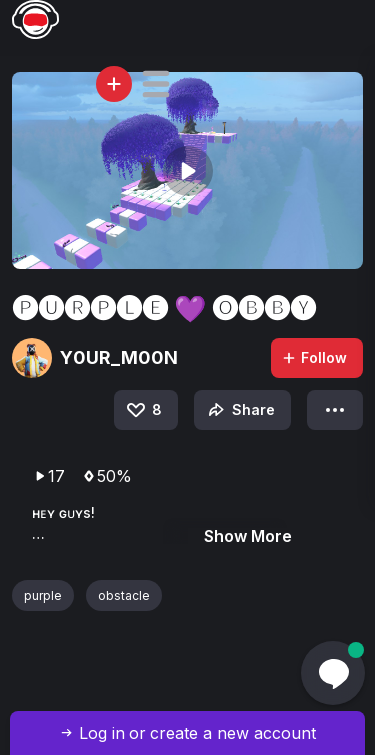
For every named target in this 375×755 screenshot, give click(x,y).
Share (239, 410)
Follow (314, 357)
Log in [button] (102, 733)
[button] (156, 84)
